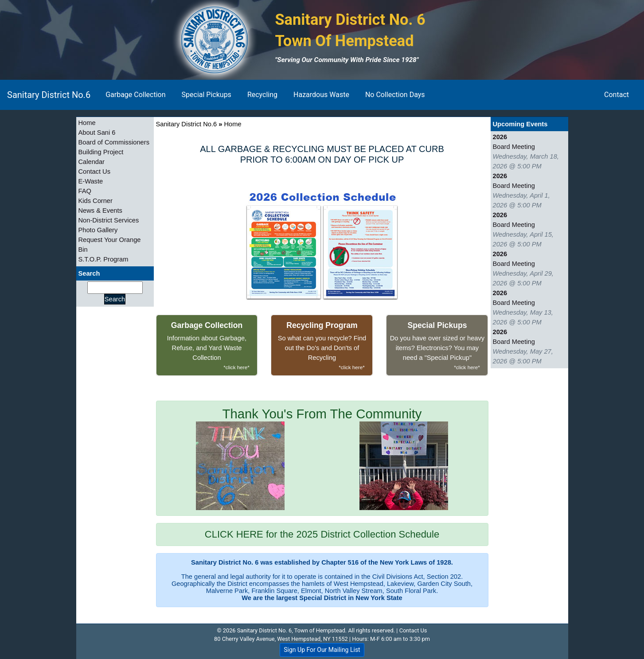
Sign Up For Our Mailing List (322, 650)
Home (87, 123)
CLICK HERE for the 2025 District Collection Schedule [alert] (322, 534)
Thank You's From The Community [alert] (322, 458)
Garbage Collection (135, 95)
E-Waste (91, 181)
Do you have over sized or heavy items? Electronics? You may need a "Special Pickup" (437, 346)
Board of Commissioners (114, 142)
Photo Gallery (98, 230)
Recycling (262, 95)
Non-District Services (109, 220)
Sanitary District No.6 (49, 95)
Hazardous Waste (321, 95)
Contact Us (95, 172)
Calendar (92, 162)
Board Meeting (514, 147)
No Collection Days (395, 95)
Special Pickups (207, 95)
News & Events (100, 211)
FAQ (85, 191)
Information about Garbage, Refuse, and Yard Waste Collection (207, 346)
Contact (617, 95)
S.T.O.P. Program (103, 259)
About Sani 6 (97, 133)
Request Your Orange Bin (110, 245)
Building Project (101, 152)
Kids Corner (96, 201)
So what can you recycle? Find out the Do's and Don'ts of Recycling (322, 346)
